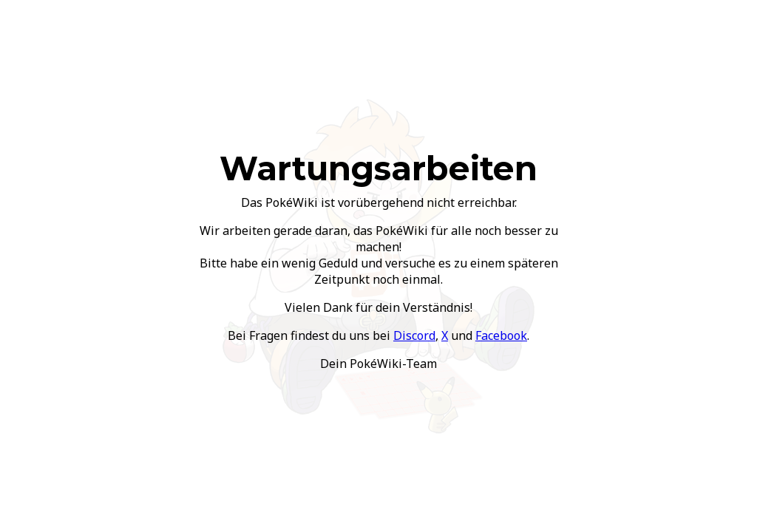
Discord (414, 335)
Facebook (501, 335)
